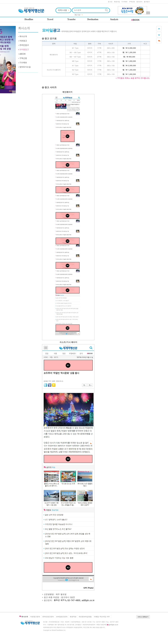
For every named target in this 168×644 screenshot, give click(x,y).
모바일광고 (24, 49)
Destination (93, 19)
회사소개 (24, 28)
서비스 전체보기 (143, 617)
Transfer (72, 19)
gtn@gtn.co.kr (113, 625)
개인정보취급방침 (85, 617)
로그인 (110, 2)
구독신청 (132, 2)
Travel (50, 19)
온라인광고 (24, 45)
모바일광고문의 (62, 617)
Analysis (114, 19)
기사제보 (124, 2)
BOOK (135, 20)
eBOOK (23, 54)
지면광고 (23, 41)
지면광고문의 (35, 617)
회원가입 (117, 2)
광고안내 (139, 2)
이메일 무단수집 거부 (102, 617)
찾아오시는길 (25, 67)
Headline (29, 19)
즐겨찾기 (147, 2)
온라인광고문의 (48, 617)
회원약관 (73, 617)
